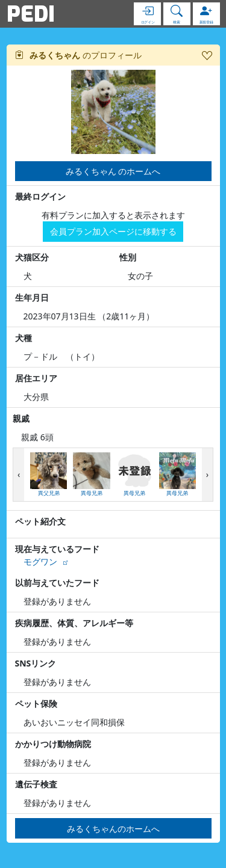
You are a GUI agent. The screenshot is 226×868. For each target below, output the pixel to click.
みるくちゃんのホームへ (113, 829)
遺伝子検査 (36, 784)
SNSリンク (36, 663)
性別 (128, 257)
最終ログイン (40, 196)
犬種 (24, 338)
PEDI (31, 14)
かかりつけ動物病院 (53, 744)
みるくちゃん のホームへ (113, 171)
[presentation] (19, 475)
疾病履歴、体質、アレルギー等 (74, 623)
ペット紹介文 (40, 521)
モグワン (40, 562)
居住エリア (36, 378)
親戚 (21, 418)
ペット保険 (36, 703)
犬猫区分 (32, 257)
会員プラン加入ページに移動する (113, 231)
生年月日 (32, 297)
